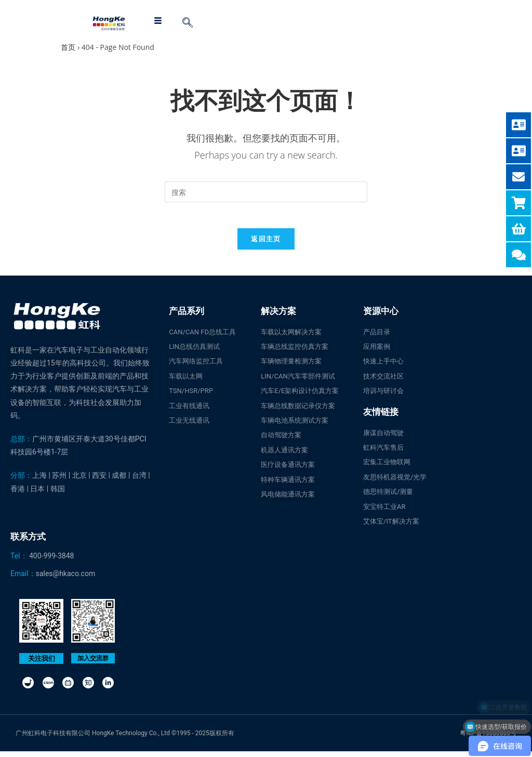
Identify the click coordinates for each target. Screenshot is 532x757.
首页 (68, 47)
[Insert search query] (266, 192)
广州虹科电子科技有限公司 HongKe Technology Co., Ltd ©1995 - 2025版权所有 (125, 739)
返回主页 (266, 244)
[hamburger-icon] (158, 21)
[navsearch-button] (188, 23)
